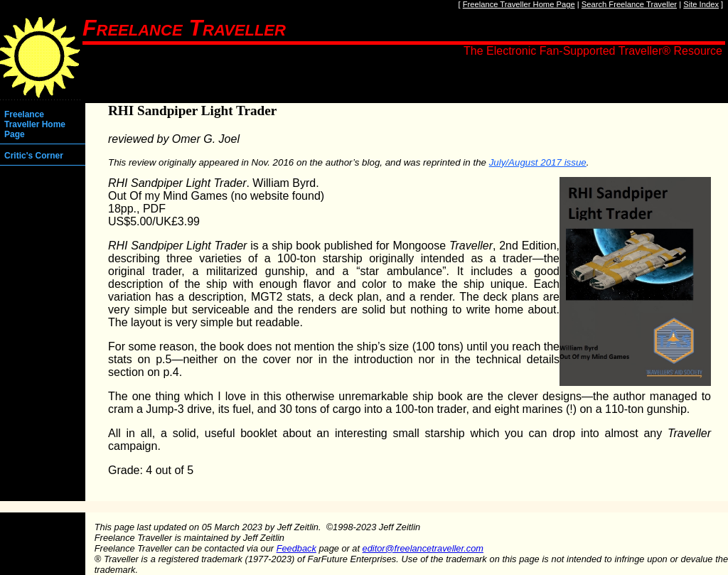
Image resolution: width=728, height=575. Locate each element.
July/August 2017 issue (538, 162)
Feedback (296, 548)
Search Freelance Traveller (629, 4)
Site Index (701, 4)
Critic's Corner (34, 156)
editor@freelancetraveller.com (423, 548)
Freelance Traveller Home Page (519, 4)
